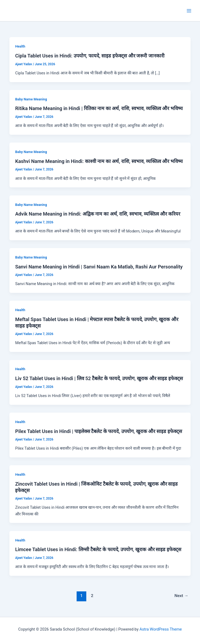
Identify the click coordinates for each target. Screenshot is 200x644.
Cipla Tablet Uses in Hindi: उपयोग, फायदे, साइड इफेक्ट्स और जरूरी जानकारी (90, 56)
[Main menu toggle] (189, 11)
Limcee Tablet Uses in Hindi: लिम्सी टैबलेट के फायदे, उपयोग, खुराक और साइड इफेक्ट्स (98, 549)
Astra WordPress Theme (161, 629)
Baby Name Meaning (31, 99)
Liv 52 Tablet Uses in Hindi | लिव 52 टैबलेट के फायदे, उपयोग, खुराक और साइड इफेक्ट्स (99, 378)
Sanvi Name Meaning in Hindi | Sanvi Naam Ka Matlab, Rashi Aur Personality (99, 267)
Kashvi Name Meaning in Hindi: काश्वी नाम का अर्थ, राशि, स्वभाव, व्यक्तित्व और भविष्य (99, 161)
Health (20, 46)
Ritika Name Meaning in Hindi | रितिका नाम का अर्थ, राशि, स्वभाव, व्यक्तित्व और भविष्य (99, 108)
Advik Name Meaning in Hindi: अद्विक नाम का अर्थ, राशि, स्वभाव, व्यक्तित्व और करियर (98, 214)
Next (181, 596)
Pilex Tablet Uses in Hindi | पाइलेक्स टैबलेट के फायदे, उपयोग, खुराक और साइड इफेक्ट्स (98, 431)
